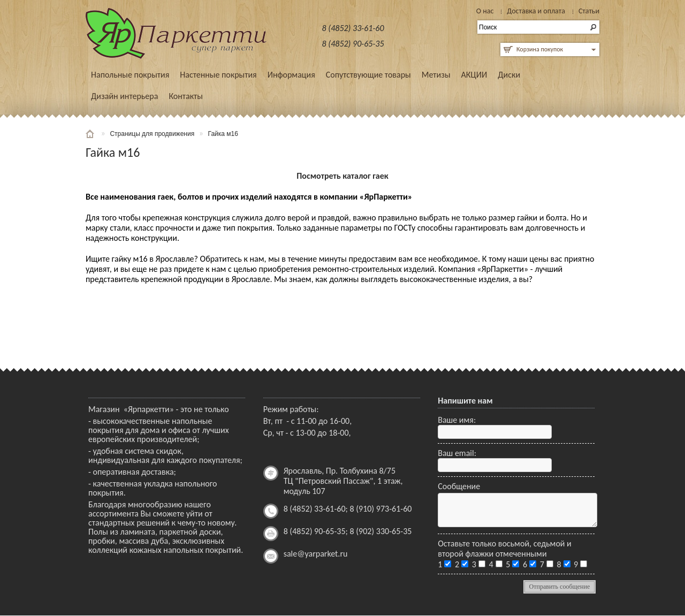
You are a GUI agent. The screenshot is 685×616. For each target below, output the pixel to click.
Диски (509, 75)
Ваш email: (457, 453)
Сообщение (459, 486)
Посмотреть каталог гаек (342, 176)
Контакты (186, 96)
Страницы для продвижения (152, 134)
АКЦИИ (474, 75)
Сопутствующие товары (368, 75)
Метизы (436, 75)
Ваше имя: (457, 420)
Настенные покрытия (218, 75)
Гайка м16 (223, 134)
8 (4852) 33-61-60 (353, 28)
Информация (291, 75)
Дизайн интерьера (124, 96)
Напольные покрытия (130, 75)
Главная (91, 134)
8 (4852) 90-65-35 (353, 44)
